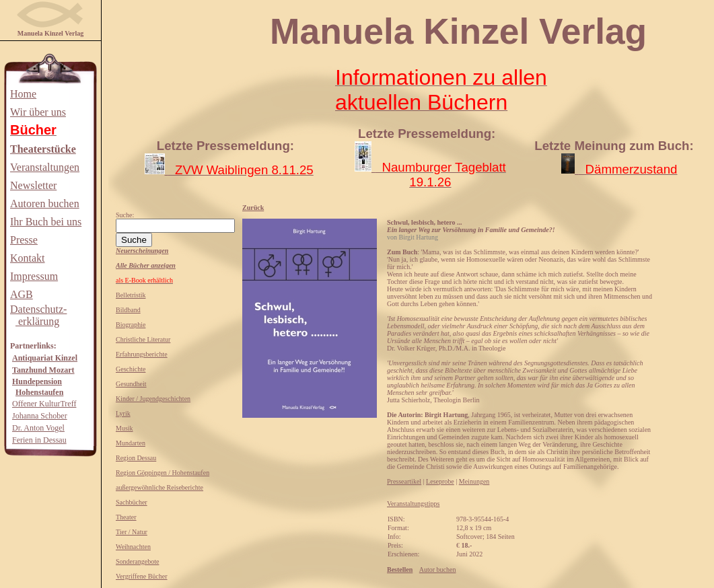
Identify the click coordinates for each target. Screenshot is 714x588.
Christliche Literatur (143, 339)
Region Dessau (136, 458)
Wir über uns (38, 112)
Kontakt (28, 258)
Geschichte (131, 369)
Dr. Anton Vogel (38, 428)
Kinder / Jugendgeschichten (153, 399)
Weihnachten (133, 547)
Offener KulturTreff (44, 404)
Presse (24, 240)
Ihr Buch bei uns (46, 222)
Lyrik (123, 413)
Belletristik (131, 295)
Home (23, 94)
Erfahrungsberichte (142, 354)
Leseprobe (440, 481)
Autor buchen (438, 569)
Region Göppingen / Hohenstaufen (163, 473)
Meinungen (474, 481)
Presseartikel (404, 481)
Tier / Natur (132, 532)
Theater (126, 517)
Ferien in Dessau (39, 440)
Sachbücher (132, 502)
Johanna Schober (40, 416)
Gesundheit (131, 384)
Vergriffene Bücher (142, 576)
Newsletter (33, 185)
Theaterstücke (43, 149)
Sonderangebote (137, 561)
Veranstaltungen (45, 167)
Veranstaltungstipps (413, 504)
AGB (22, 294)
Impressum (34, 276)
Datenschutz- (38, 309)
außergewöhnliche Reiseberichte (159, 487)
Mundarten (131, 443)
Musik (124, 428)
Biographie (131, 325)
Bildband (128, 310)
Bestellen (400, 569)
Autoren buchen (45, 204)
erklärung (37, 321)
